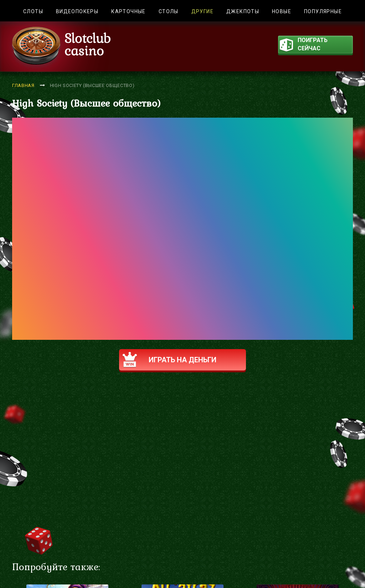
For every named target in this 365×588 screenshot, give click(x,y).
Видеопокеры (77, 11)
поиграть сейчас (304, 45)
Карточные (128, 11)
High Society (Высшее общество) (92, 85)
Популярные (323, 11)
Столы (169, 11)
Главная (23, 85)
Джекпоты (243, 11)
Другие (202, 11)
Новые (282, 11)
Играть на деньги (169, 360)
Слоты (33, 11)
